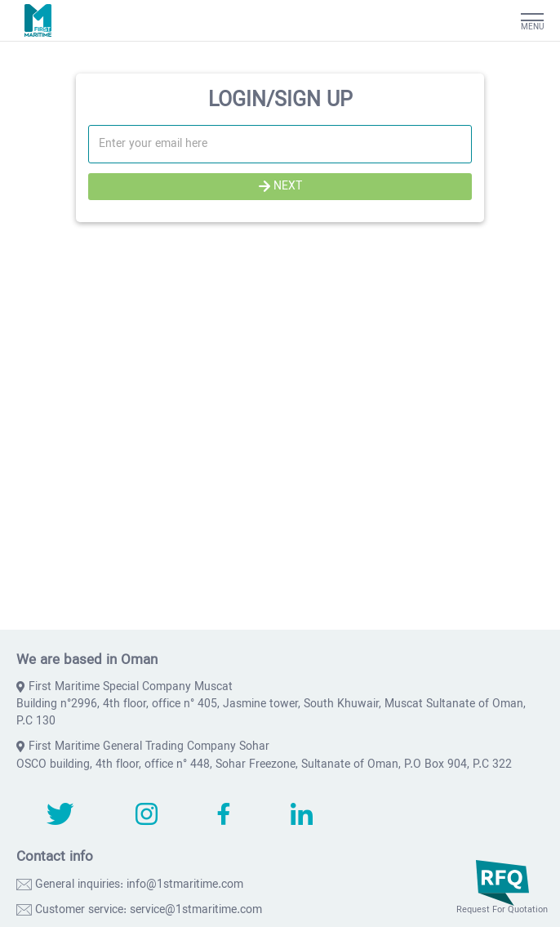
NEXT (280, 187)
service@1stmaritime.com (196, 910)
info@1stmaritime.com (185, 885)
